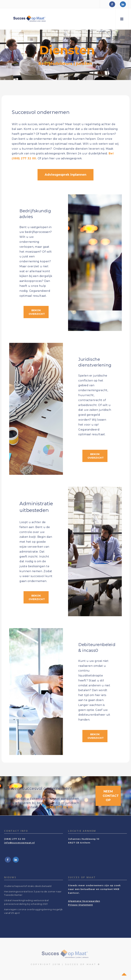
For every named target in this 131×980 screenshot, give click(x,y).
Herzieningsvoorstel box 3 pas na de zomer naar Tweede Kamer (33, 893)
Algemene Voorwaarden (84, 901)
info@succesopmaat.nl (19, 843)
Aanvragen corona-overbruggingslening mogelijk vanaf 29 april (33, 911)
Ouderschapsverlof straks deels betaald (28, 886)
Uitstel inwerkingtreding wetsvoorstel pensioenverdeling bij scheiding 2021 (26, 902)
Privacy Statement (81, 905)
